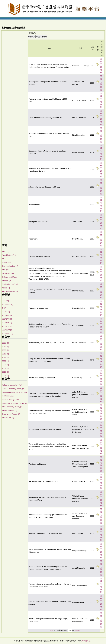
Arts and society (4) (10, 291)
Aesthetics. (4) (8, 273)
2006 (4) (5, 361)
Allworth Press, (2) (10, 410)
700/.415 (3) (7, 323)
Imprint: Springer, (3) (10, 400)
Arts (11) (6, 251)
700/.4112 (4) (7, 304)
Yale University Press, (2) (12, 407)
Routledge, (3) (8, 396)
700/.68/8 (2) (7, 330)
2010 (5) (5, 354)
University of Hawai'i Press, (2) (14, 403)
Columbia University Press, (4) (14, 392)
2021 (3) (5, 376)
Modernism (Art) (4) (10, 284)
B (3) (4, 308)
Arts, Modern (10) (9, 255)
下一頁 (77, 630)
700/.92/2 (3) (7, 315)
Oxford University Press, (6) (13, 389)
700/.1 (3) (6, 312)
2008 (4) (5, 365)
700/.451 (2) (7, 326)
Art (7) (5, 259)
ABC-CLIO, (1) (8, 418)
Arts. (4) (5, 270)
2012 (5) (5, 346)
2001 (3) (5, 368)
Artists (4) (6, 288)
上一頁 (51, 630)
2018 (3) (5, 372)
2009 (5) (5, 350)
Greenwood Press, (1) (11, 414)
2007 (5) (5, 343)
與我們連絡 (86, 641)
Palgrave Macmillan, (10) (12, 385)
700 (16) (5, 301)
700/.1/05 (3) (7, 319)
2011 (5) (5, 357)
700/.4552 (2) (7, 334)
